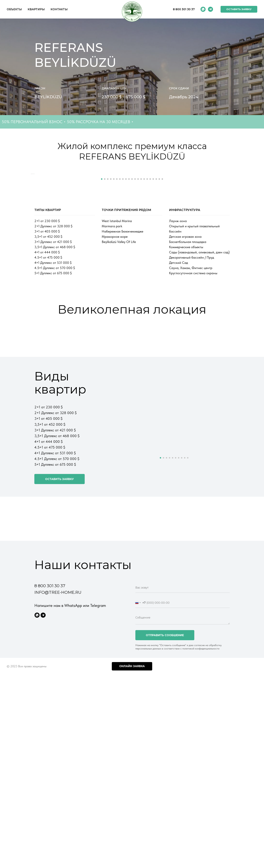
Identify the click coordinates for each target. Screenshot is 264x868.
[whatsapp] (203, 9)
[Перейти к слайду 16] (147, 297)
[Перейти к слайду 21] (162, 297)
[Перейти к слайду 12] (135, 297)
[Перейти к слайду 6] (117, 297)
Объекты (14, 9)
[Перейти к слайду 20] (159, 297)
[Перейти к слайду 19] (156, 297)
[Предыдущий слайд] (26, 233)
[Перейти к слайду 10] (129, 297)
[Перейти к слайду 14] (141, 297)
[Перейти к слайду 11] (132, 297)
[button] (239, 9)
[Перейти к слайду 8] (123, 297)
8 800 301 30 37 (184, 9)
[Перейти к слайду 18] (153, 297)
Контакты (59, 9)
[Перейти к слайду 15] (144, 297)
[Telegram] (43, 733)
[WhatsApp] (37, 733)
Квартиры (36, 9)
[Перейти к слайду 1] (102, 297)
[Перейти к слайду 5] (114, 297)
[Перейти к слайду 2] (105, 297)
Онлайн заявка (132, 784)
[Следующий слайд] (238, 233)
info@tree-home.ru (58, 710)
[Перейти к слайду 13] (138, 297)
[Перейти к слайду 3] (108, 297)
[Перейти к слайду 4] (111, 297)
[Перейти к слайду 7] (120, 297)
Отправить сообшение (165, 753)
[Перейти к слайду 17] (150, 297)
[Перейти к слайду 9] (126, 297)
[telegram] (210, 9)
